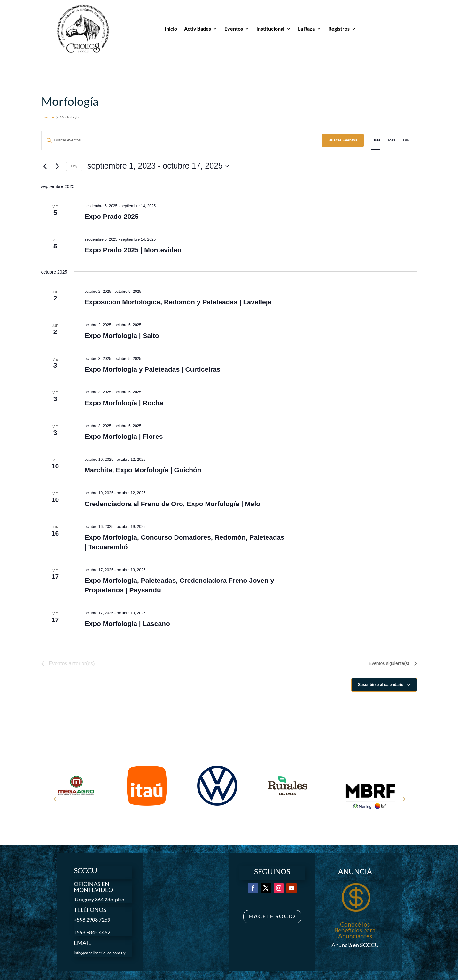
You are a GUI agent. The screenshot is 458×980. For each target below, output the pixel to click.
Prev (55, 799)
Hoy (74, 166)
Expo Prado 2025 (111, 216)
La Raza (306, 29)
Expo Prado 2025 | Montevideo (133, 250)
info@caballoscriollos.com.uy (100, 953)
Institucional (270, 29)
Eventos (234, 29)
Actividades (198, 29)
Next (403, 799)
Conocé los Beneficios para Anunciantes (355, 930)
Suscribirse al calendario (381, 685)
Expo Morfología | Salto (122, 335)
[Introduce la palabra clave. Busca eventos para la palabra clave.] (182, 140)
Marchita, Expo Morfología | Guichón (143, 470)
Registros (339, 29)
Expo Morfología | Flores (124, 436)
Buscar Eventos (343, 140)
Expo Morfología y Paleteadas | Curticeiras (152, 369)
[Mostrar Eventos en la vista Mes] (392, 140)
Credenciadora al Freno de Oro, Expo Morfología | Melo (172, 504)
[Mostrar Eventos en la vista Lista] (376, 140)
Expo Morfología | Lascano (127, 623)
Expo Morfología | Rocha (124, 403)
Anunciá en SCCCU (355, 945)
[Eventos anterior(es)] (45, 166)
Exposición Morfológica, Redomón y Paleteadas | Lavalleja (178, 302)
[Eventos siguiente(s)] (58, 166)
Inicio (171, 29)
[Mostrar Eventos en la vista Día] (406, 140)
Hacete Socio (272, 916)
